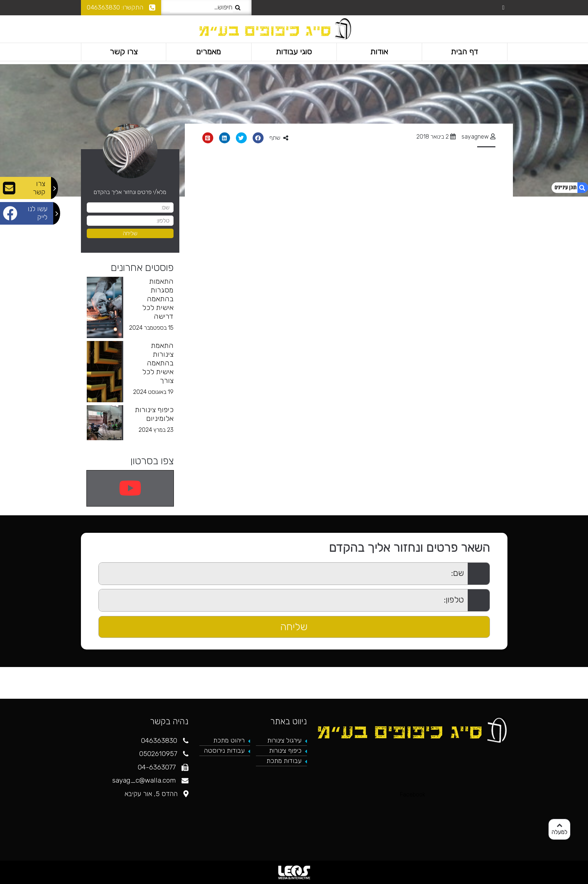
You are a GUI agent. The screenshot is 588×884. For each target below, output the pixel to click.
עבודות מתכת (284, 761)
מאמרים (209, 52)
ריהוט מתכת (229, 740)
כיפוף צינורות (285, 751)
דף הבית (464, 52)
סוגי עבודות (294, 52)
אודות (379, 52)
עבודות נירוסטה (224, 751)
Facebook (413, 794)
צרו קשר (123, 52)
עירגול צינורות (284, 740)
